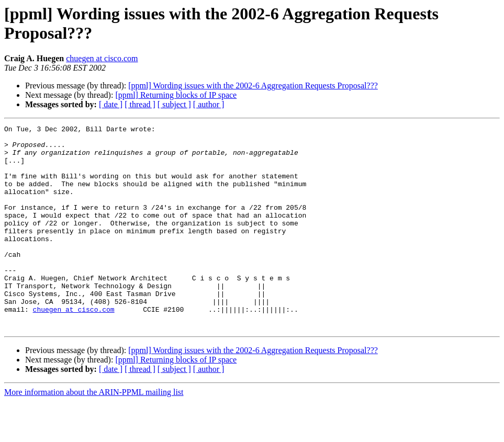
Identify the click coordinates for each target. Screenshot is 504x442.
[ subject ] (174, 104)
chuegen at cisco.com (102, 58)
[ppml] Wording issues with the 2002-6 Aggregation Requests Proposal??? (253, 86)
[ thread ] (140, 104)
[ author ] (209, 104)
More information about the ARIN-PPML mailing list (94, 433)
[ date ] (111, 104)
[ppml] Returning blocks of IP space (176, 95)
